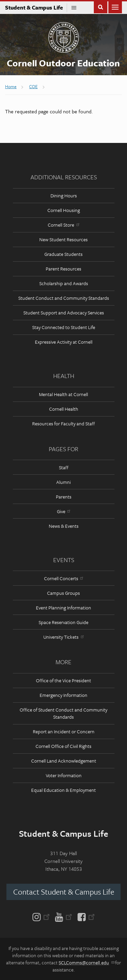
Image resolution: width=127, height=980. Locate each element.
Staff (64, 467)
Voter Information (64, 775)
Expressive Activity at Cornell (64, 342)
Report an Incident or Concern (64, 731)
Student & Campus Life (36, 7)
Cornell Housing (64, 210)
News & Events (64, 526)
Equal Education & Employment (63, 790)
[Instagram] (43, 916)
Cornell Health (64, 409)
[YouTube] (63, 916)
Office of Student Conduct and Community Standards (63, 713)
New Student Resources (63, 239)
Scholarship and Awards (64, 283)
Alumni (63, 482)
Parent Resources (63, 269)
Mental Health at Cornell (63, 394)
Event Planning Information (63, 608)
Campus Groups (63, 593)
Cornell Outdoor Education (63, 63)
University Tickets (63, 637)
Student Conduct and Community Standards (64, 298)
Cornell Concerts (63, 578)
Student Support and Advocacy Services (64, 313)
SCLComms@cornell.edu (86, 962)
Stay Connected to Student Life (64, 327)
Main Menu (115, 7)
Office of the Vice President (63, 680)
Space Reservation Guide (63, 622)
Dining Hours (64, 195)
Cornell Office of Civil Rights (63, 746)
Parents (64, 497)
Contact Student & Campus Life (64, 892)
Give (63, 511)
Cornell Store (63, 225)
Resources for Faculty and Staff (63, 423)
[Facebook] (85, 916)
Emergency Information (63, 695)
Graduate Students (63, 254)
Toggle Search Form (101, 7)
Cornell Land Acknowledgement (64, 761)
